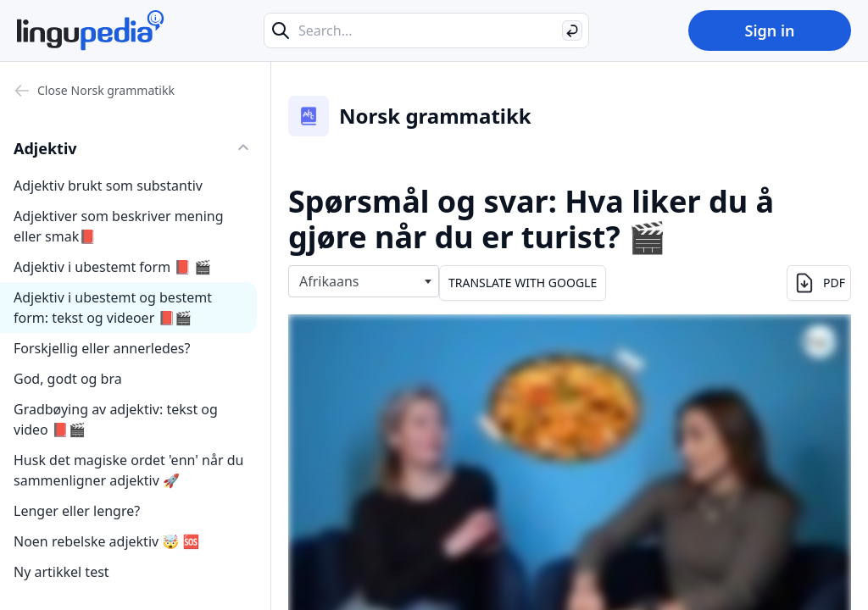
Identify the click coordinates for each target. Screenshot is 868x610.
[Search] (572, 30)
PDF (819, 283)
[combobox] (364, 281)
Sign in (769, 30)
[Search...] (426, 30)
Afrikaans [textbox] (329, 281)
